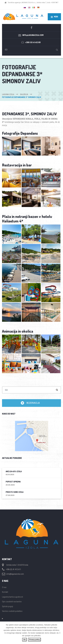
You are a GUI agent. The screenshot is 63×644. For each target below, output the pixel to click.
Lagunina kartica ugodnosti (13, 597)
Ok (24, 639)
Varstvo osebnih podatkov (12, 611)
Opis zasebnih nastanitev (12, 602)
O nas (4, 587)
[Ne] (60, 633)
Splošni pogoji (8, 606)
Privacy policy (34, 639)
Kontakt (5, 592)
